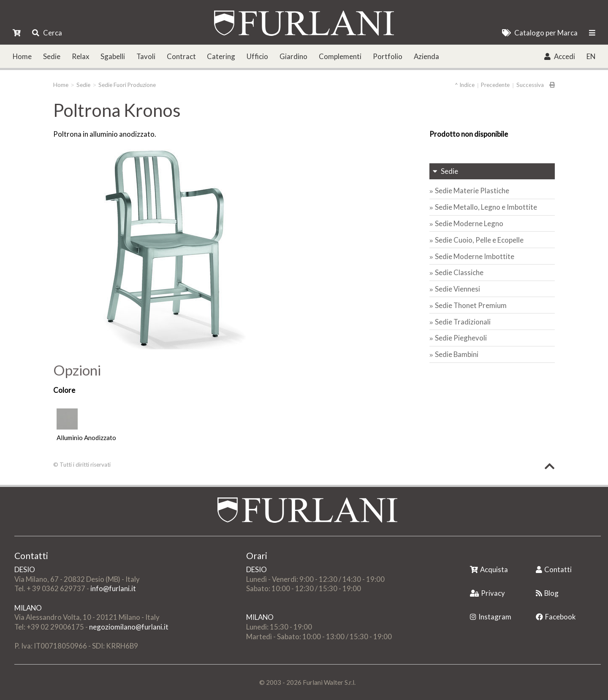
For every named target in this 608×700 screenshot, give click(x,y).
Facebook (556, 617)
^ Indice (465, 85)
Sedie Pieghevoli (461, 338)
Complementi (340, 56)
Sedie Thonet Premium (471, 305)
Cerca (47, 33)
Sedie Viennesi (457, 289)
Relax (80, 56)
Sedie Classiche (459, 272)
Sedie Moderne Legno (469, 223)
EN (591, 56)
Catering (221, 56)
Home (22, 56)
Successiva (530, 85)
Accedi (560, 56)
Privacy (487, 593)
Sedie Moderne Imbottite (475, 256)
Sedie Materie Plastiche (472, 191)
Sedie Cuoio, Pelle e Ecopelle (479, 240)
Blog (547, 593)
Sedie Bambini (457, 354)
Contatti (554, 569)
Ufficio (257, 56)
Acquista (489, 569)
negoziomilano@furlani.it (129, 627)
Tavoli (146, 56)
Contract (181, 56)
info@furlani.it (113, 588)
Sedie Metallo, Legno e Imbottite (486, 207)
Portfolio (388, 56)
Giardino (293, 56)
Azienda (426, 56)
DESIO (25, 569)
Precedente (495, 85)
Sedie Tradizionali (463, 322)
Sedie (52, 56)
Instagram (491, 617)
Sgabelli (113, 56)
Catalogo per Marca (540, 33)
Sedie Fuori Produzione (127, 85)
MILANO (28, 608)
